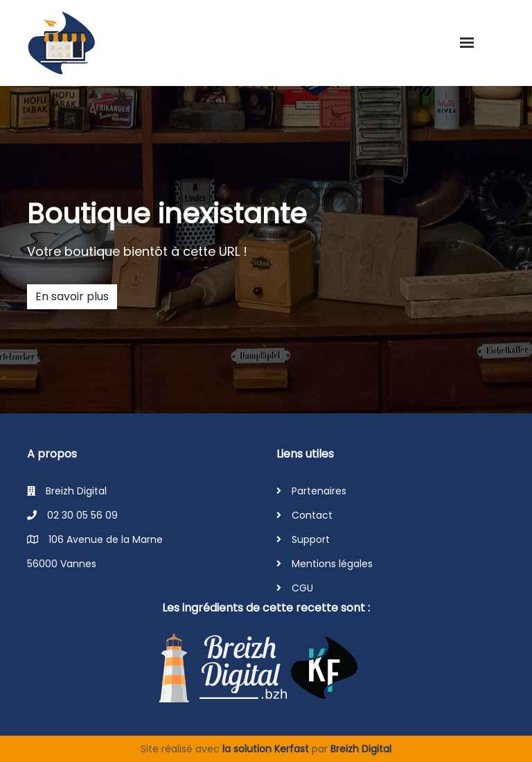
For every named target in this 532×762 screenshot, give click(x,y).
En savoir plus (72, 296)
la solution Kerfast (267, 749)
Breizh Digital (361, 749)
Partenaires (319, 491)
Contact (312, 515)
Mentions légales (332, 564)
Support (311, 539)
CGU (302, 588)
